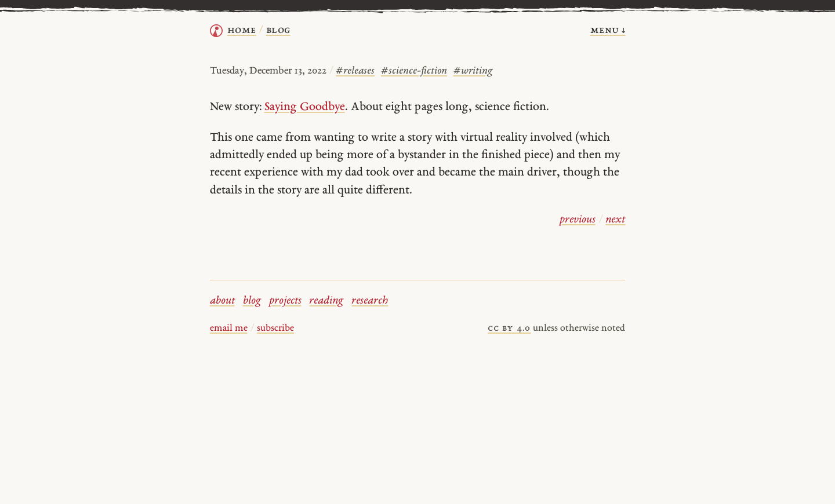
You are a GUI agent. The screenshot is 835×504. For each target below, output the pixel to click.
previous (578, 220)
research (370, 301)
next (615, 220)
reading (326, 301)
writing (473, 71)
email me (229, 328)
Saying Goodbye (305, 107)
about (222, 301)
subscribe (275, 328)
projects (285, 301)
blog (252, 301)
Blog (278, 30)
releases (355, 71)
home (242, 30)
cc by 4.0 (509, 328)
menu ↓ (608, 30)
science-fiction (414, 71)
